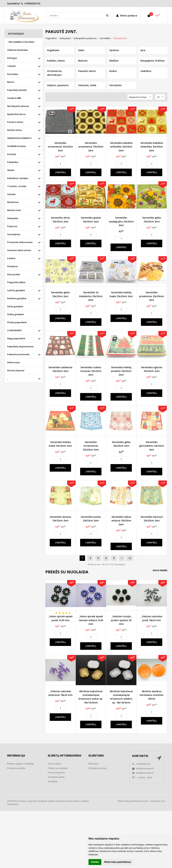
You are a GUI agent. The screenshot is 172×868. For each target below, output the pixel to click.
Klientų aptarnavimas (65, 756)
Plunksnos (13, 266)
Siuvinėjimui (14, 234)
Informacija (16, 756)
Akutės (11, 170)
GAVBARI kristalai (17, 146)
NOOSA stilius (15, 130)
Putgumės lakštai (16, 282)
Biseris (11, 82)
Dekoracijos (14, 362)
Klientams (96, 756)
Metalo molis (14, 210)
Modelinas (13, 202)
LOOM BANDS (14, 330)
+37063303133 (30, 3)
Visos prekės (160, 570)
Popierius (12, 226)
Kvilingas (12, 58)
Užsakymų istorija (98, 768)
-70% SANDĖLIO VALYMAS (21, 42)
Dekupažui (13, 218)
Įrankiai (11, 258)
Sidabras (14, 98)
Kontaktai (53, 781)
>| (130, 558)
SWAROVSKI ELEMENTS (19, 138)
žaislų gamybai (15, 306)
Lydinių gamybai (16, 290)
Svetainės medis (56, 777)
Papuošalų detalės (17, 90)
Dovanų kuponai (16, 370)
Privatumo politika (16, 768)
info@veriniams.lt (143, 768)
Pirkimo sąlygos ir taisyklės (21, 764)
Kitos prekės (14, 274)
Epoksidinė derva (16, 114)
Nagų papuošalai (16, 338)
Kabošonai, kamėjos (18, 178)
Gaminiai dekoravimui (19, 250)
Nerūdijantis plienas (18, 106)
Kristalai (12, 154)
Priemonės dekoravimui (20, 242)
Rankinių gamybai (17, 298)
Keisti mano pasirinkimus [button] (118, 862)
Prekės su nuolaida (58, 768)
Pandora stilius (15, 122)
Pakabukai (13, 162)
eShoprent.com (158, 801)
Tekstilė (11, 66)
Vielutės (11, 194)
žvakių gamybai (16, 314)
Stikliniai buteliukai (18, 50)
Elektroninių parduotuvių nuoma (133, 801)
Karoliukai (13, 74)
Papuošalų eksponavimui (20, 346)
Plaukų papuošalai (17, 322)
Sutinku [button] (95, 862)
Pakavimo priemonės (18, 354)
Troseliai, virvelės (17, 186)
